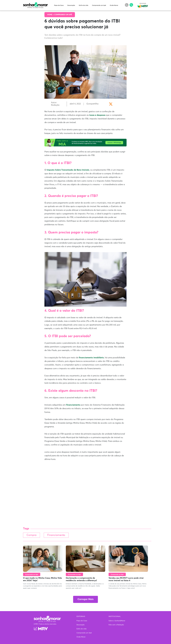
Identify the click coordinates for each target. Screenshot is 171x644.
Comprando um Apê (99, 5)
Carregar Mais (85, 599)
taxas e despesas (97, 115)
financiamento (73, 405)
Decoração (71, 5)
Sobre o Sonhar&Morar (117, 621)
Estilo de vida (84, 5)
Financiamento (56, 535)
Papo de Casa (59, 5)
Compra (31, 535)
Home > (51, 15)
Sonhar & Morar (35, 4)
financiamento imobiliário (91, 358)
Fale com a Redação (116, 625)
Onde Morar (114, 5)
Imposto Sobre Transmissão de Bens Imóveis (68, 170)
